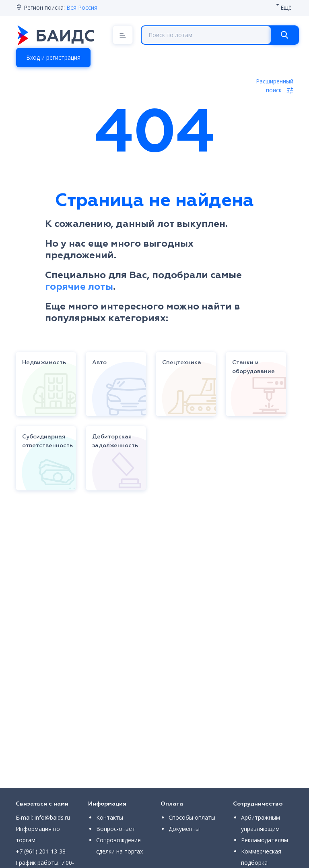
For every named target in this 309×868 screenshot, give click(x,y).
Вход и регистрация (53, 57)
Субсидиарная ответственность (47, 441)
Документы (184, 829)
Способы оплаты (192, 817)
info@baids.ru (52, 817)
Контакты (110, 817)
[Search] (284, 35)
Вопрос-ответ (116, 829)
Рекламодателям (265, 840)
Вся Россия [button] (82, 7)
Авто (99, 363)
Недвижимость (44, 363)
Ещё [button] (286, 7)
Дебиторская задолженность (115, 441)
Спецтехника (182, 363)
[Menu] (123, 35)
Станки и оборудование (253, 367)
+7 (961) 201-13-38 (41, 851)
